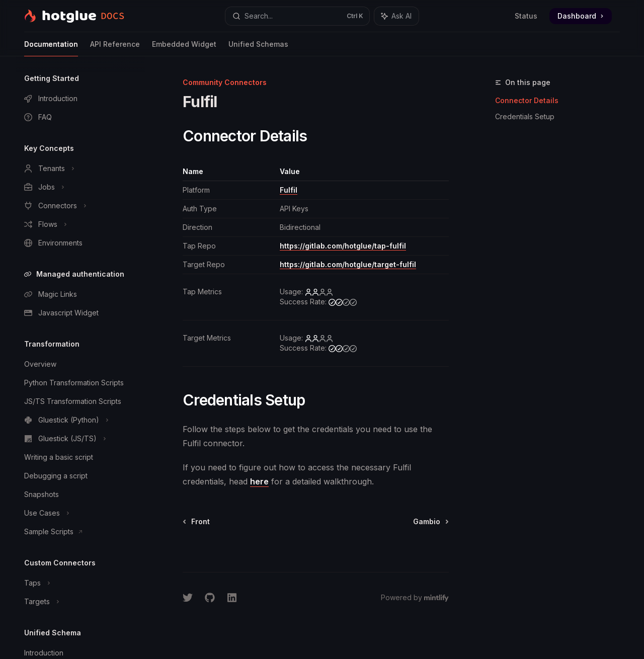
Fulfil (289, 190)
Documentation (51, 48)
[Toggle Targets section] (80, 602)
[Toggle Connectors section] (80, 206)
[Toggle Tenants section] (80, 169)
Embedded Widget (184, 48)
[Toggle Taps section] (80, 583)
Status (526, 16)
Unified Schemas (258, 48)
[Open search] (297, 16)
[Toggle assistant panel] (396, 16)
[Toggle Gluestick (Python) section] (80, 420)
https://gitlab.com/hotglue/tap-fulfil (343, 246)
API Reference (115, 48)
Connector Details (527, 100)
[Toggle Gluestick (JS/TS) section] (80, 439)
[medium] (343, 302)
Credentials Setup (525, 116)
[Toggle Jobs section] (80, 187)
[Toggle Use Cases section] (80, 513)
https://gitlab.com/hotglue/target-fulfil (348, 264)
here (259, 481)
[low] (319, 292)
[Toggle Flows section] (80, 224)
